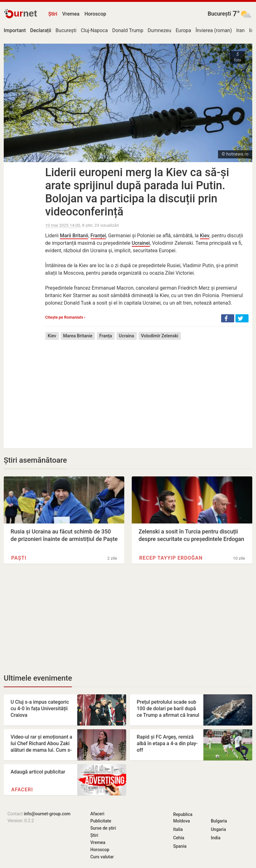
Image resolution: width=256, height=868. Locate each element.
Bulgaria (219, 821)
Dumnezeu (159, 30)
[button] (228, 318)
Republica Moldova (183, 818)
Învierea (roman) (214, 30)
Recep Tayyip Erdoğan (171, 558)
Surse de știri (103, 828)
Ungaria (218, 829)
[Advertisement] (147, 389)
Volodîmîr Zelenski (160, 336)
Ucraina (127, 336)
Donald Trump (128, 30)
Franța (106, 336)
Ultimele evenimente (38, 678)
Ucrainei (141, 243)
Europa (183, 30)
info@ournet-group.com (47, 814)
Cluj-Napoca (94, 30)
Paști (19, 558)
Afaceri (22, 790)
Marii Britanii (74, 236)
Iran (241, 30)
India (216, 838)
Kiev (205, 236)
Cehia (179, 838)
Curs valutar (102, 857)
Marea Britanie (78, 336)
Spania (180, 846)
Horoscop (95, 14)
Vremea (71, 14)
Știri (53, 14)
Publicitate (101, 821)
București (219, 14)
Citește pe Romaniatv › (65, 317)
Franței (98, 236)
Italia (178, 829)
